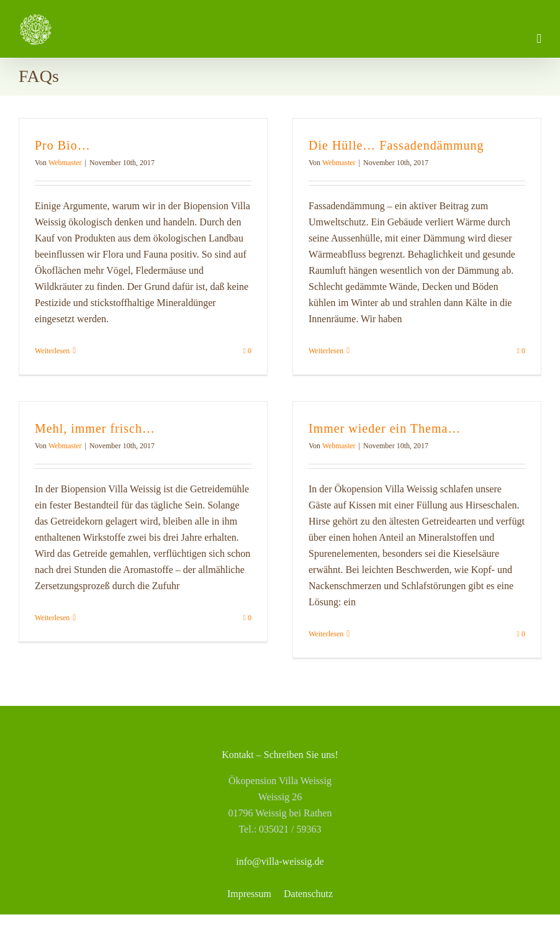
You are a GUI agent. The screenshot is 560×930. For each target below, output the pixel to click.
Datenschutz (308, 894)
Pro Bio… (63, 145)
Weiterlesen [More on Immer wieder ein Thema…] (326, 634)
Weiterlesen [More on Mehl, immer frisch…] (52, 618)
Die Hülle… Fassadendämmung (396, 145)
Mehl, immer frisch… (95, 428)
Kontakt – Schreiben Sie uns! (280, 755)
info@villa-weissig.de (280, 861)
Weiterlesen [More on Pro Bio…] (52, 351)
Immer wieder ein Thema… (385, 428)
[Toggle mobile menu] (539, 39)
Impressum (249, 894)
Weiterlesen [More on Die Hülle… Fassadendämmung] (326, 351)
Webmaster (65, 163)
